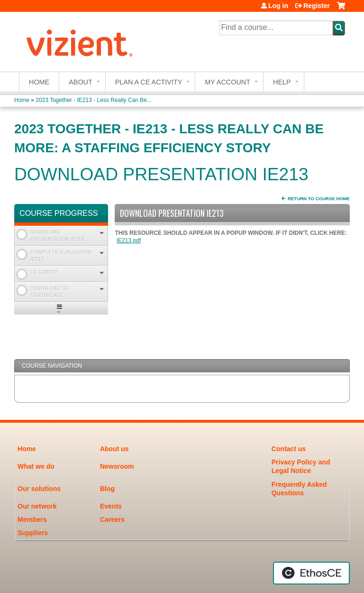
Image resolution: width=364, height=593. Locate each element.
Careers (112, 519)
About (81, 82)
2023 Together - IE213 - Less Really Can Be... (94, 100)
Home (39, 82)
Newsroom (117, 466)
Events (111, 506)
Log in (278, 6)
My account (227, 82)
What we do (36, 466)
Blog (107, 489)
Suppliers (33, 533)
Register (317, 6)
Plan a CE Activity (149, 82)
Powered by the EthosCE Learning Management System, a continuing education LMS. (311, 573)
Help (282, 82)
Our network (37, 506)
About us (114, 449)
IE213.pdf (129, 241)
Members (32, 519)
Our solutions (39, 489)
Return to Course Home (319, 199)
